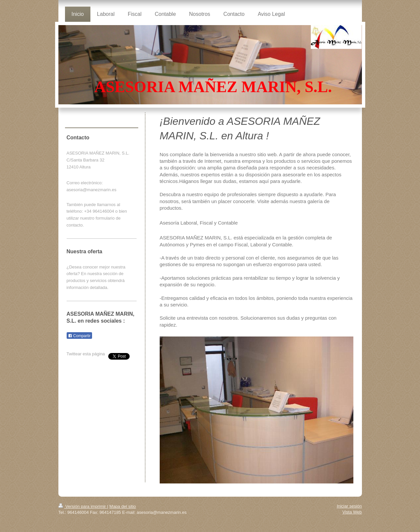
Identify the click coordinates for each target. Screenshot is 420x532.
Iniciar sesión (349, 506)
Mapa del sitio (123, 506)
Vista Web (352, 512)
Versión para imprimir (83, 506)
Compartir (79, 336)
